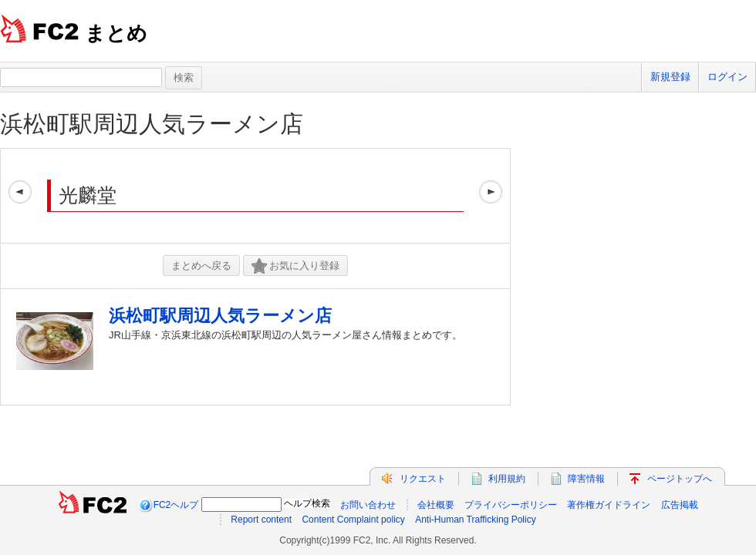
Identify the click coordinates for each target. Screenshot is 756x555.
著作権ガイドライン (609, 505)
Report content (261, 520)
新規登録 (670, 77)
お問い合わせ (368, 505)
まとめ (116, 33)
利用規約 (507, 479)
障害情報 (586, 479)
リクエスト (423, 479)
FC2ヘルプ (176, 505)
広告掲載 (680, 505)
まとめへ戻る (201, 266)
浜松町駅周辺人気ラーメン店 (152, 124)
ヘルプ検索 (307, 503)
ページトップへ (680, 479)
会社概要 (436, 505)
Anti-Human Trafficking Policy (476, 520)
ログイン (727, 77)
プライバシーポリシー (511, 505)
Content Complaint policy (353, 520)
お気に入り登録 (295, 266)
